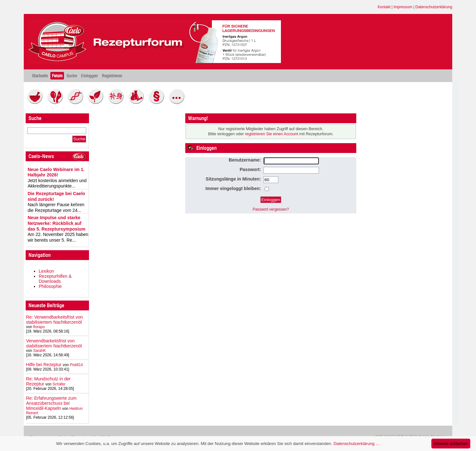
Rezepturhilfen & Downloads (55, 279)
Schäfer (59, 384)
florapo (39, 327)
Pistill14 (76, 365)
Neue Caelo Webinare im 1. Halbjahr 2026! (56, 172)
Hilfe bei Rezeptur (44, 365)
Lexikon (46, 271)
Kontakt (384, 7)
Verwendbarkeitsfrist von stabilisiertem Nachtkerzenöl (54, 343)
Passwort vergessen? (271, 209)
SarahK (40, 351)
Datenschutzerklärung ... (356, 444)
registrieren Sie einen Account (271, 134)
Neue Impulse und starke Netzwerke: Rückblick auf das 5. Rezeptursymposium (56, 223)
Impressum (403, 7)
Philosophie (50, 286)
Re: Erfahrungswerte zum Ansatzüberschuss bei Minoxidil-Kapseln (51, 403)
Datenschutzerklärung (434, 7)
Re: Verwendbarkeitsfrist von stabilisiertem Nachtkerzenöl (54, 320)
